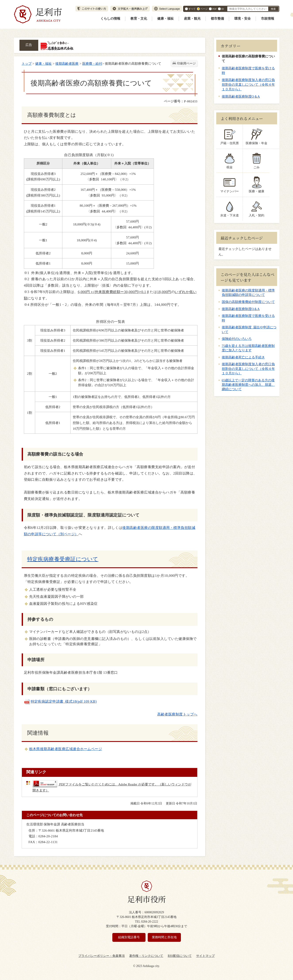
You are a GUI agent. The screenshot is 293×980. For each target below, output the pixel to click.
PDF (214, 9)
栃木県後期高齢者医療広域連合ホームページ (66, 749)
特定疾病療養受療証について (63, 559)
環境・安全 (242, 19)
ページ (204, 9)
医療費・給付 (92, 63)
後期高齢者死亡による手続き (243, 357)
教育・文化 (139, 19)
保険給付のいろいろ (237, 339)
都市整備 (217, 19)
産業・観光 (192, 19)
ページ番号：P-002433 (181, 101)
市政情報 (268, 19)
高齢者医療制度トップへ (177, 714)
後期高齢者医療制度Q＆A (241, 96)
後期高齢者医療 (67, 63)
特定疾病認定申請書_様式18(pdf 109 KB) (60, 701)
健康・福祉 (166, 19)
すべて (192, 9)
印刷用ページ (186, 63)
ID (223, 9)
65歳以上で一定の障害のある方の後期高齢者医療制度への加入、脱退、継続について (248, 385)
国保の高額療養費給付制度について (248, 302)
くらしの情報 (110, 19)
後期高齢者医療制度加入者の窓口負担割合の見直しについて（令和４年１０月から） (248, 84)
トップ (27, 63)
